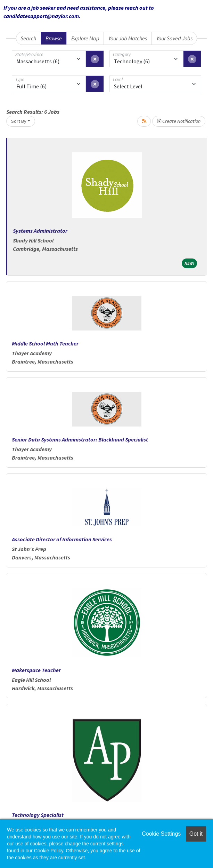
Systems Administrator (40, 231)
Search (28, 38)
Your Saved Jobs (174, 38)
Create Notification (179, 121)
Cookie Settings (161, 834)
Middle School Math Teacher (45, 343)
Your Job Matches (128, 38)
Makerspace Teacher (36, 670)
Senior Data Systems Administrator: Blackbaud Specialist (80, 439)
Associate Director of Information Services (62, 539)
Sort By (19, 121)
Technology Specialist (38, 815)
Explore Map (85, 38)
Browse (54, 38)
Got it (196, 834)
